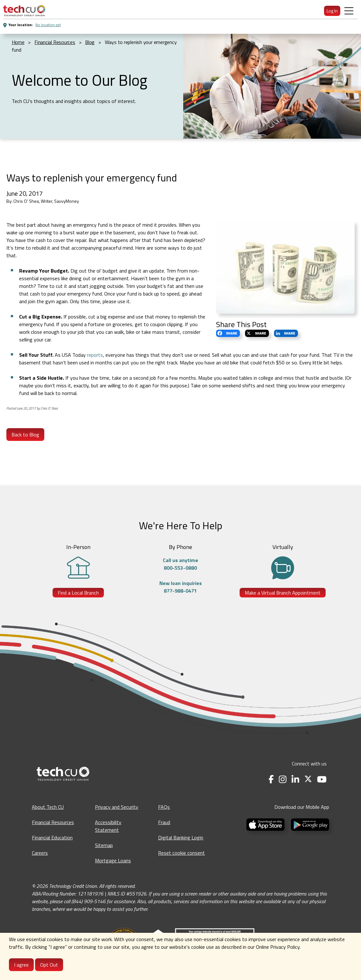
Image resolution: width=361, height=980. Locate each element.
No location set (48, 25)
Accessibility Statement (108, 826)
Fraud (164, 822)
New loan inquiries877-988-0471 (180, 587)
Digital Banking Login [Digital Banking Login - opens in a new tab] (181, 837)
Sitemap (104, 845)
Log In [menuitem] (332, 11)
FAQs (164, 807)
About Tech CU (48, 807)
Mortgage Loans (113, 860)
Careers (40, 853)
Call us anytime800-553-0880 (180, 564)
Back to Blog (25, 435)
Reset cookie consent (181, 853)
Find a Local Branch (78, 593)
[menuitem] (24, 11)
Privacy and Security (117, 807)
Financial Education (52, 837)
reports (95, 355)
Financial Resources (53, 822)
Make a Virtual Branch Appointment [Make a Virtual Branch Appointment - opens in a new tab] (283, 593)
